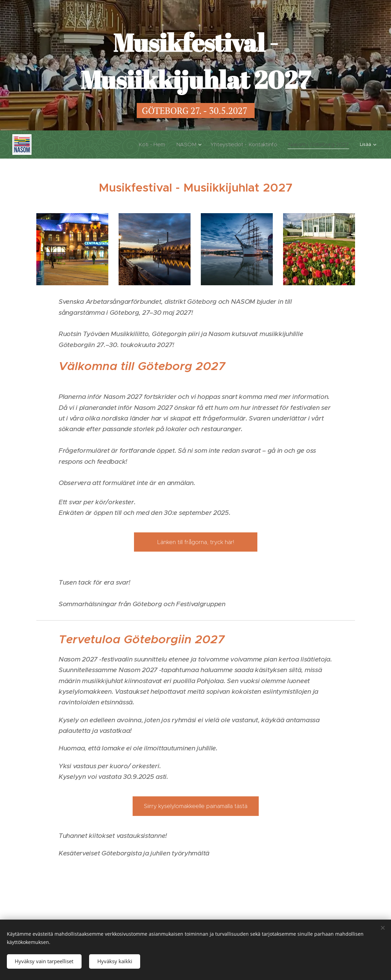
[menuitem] (110, 145)
